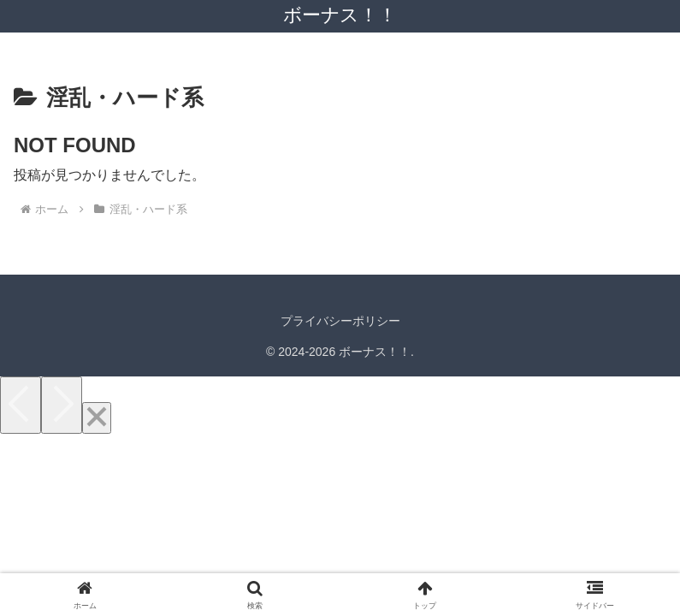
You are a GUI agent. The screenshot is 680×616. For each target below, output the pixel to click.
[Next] (62, 405)
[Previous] (21, 405)
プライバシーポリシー (340, 321)
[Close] (97, 418)
